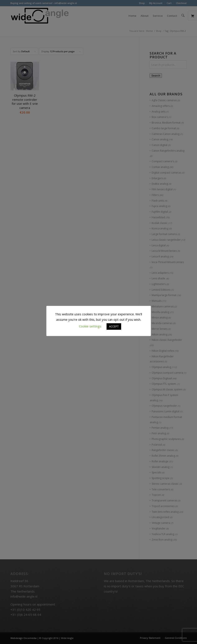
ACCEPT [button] (114, 326)
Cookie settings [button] (90, 326)
